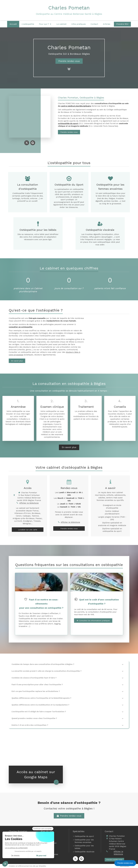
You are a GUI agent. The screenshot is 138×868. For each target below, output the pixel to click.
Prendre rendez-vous (125, 863)
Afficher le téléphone (29, 503)
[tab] (69, 664)
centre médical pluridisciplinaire (76, 106)
